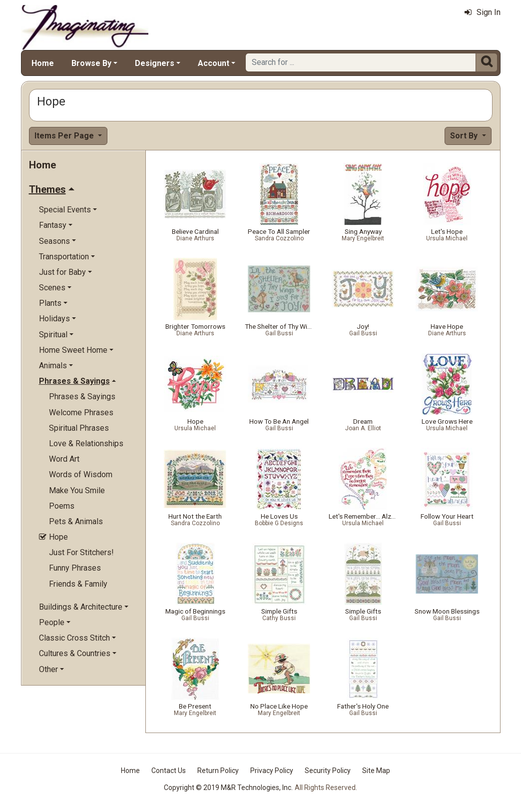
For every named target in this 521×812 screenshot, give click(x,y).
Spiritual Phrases (79, 428)
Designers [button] (155, 63)
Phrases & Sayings (82, 397)
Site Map (376, 771)
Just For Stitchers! (81, 552)
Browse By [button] (91, 63)
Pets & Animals (76, 521)
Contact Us (169, 771)
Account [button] (214, 63)
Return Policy (218, 771)
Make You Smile (77, 490)
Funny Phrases (75, 568)
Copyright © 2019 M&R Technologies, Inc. (228, 788)
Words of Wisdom (81, 474)
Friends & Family (78, 584)
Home (43, 63)
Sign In (483, 12)
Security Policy (328, 771)
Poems (62, 506)
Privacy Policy (272, 771)
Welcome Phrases (81, 412)
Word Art (64, 459)
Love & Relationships (86, 443)
